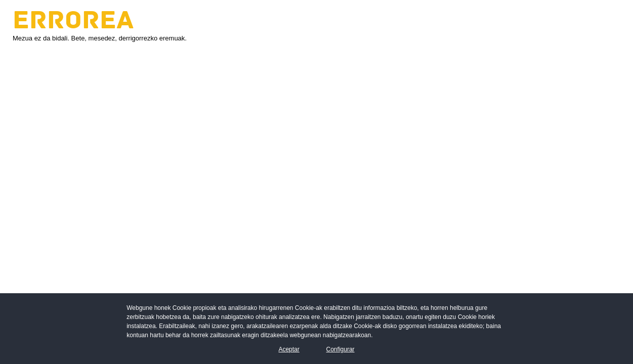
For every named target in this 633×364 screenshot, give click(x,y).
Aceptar (289, 349)
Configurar (341, 349)
